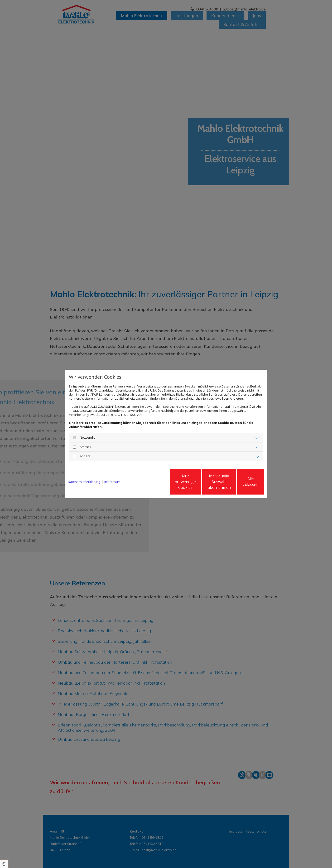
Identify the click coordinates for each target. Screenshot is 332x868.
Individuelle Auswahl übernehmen (197, 482)
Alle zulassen (242, 482)
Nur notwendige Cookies (152, 482)
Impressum (112, 482)
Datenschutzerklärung (84, 482)
